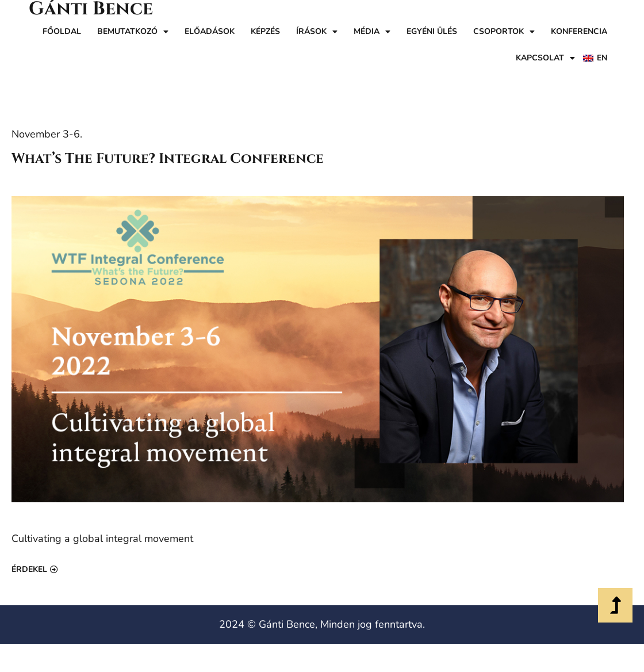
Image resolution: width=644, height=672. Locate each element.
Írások (317, 32)
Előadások (210, 31)
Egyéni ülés (432, 31)
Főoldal (62, 31)
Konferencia (579, 31)
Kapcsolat (545, 58)
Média (372, 32)
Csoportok (504, 32)
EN (602, 58)
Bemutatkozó (133, 32)
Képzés (265, 31)
